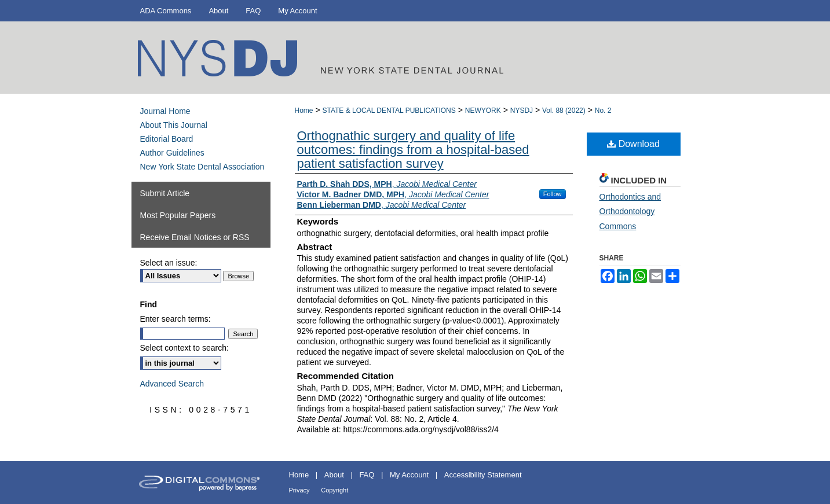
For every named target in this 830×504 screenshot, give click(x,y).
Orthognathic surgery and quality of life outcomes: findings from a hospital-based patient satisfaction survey (413, 150)
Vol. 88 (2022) (564, 111)
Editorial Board (167, 139)
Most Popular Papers (178, 215)
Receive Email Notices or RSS (195, 237)
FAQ (367, 475)
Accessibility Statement (483, 475)
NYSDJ (522, 111)
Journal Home (165, 111)
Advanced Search (172, 384)
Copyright (334, 490)
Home (304, 111)
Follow (553, 194)
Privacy (299, 490)
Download (633, 144)
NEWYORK (483, 111)
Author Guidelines (172, 153)
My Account (409, 475)
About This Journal (174, 125)
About (334, 475)
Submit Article (165, 193)
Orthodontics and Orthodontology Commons (630, 211)
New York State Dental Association (202, 167)
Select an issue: (169, 263)
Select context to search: (184, 348)
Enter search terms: (175, 319)
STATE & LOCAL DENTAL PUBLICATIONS (389, 111)
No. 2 (603, 111)
